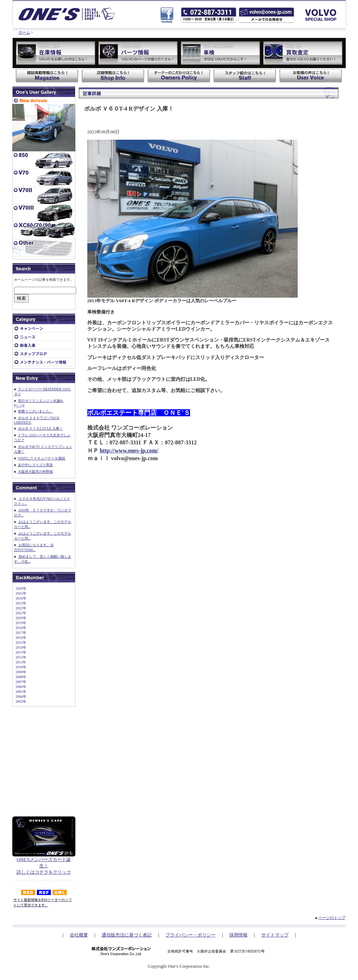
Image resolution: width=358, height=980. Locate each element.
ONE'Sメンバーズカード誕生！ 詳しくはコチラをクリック (44, 863)
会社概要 (79, 935)
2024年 (19, 598)
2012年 (19, 657)
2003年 (19, 701)
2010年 (19, 667)
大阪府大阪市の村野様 (35, 472)
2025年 (19, 593)
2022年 (19, 608)
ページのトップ (332, 918)
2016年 (19, 638)
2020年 (19, 618)
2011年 (19, 662)
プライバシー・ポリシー (191, 935)
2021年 (19, 613)
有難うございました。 (35, 411)
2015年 (19, 643)
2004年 (19, 697)
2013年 (19, 652)
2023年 (19, 603)
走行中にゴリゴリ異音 (35, 465)
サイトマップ (275, 935)
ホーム (24, 32)
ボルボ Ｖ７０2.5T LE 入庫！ (40, 428)
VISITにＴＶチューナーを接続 (42, 458)
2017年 (19, 633)
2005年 (19, 692)
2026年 (19, 588)
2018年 (19, 628)
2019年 (19, 623)
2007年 (19, 682)
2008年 (19, 677)
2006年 (19, 687)
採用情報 (238, 935)
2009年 (19, 672)
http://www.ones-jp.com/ (129, 451)
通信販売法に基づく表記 (127, 935)
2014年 (19, 647)
